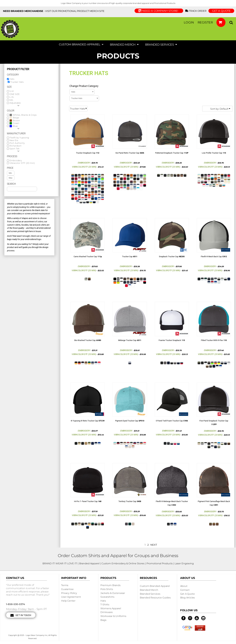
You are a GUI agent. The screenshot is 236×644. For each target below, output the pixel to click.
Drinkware (107, 612)
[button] (221, 22)
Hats (12, 79)
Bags (103, 620)
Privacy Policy (69, 593)
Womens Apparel (111, 608)
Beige (16, 118)
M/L (11, 100)
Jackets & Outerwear (113, 593)
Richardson (15, 146)
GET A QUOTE (221, 11)
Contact (185, 590)
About (184, 586)
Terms (65, 585)
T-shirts (105, 605)
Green (16, 123)
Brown (16, 121)
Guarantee (67, 589)
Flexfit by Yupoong (19, 138)
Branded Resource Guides (155, 598)
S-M (12, 91)
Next (154, 545)
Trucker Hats (17, 82)
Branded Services (150, 594)
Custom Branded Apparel (155, 586)
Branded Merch (149, 590)
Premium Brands (110, 585)
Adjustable (15, 103)
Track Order (196, 11)
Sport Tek (14, 149)
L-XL (12, 97)
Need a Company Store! (159, 11)
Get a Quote (187, 594)
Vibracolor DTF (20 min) (22, 163)
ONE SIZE (15, 94)
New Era (14, 140)
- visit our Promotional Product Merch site (54, 11)
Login (189, 22)
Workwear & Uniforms (113, 616)
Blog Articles (188, 598)
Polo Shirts (107, 589)
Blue (15, 126)
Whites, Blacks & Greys (25, 115)
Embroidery (16, 160)
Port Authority (17, 143)
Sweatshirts (107, 597)
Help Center (68, 601)
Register (205, 22)
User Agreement (71, 597)
